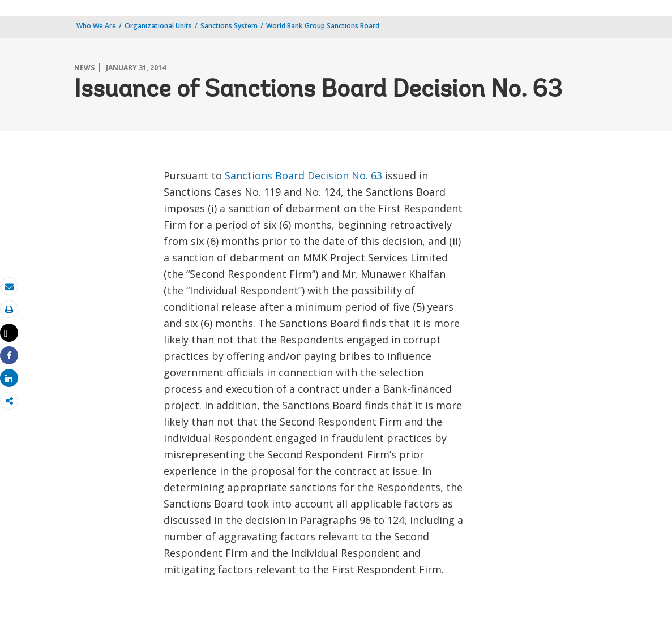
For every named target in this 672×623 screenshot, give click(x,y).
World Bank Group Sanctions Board (323, 26)
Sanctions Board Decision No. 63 (303, 175)
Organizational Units (158, 26)
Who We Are (96, 26)
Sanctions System (229, 26)
